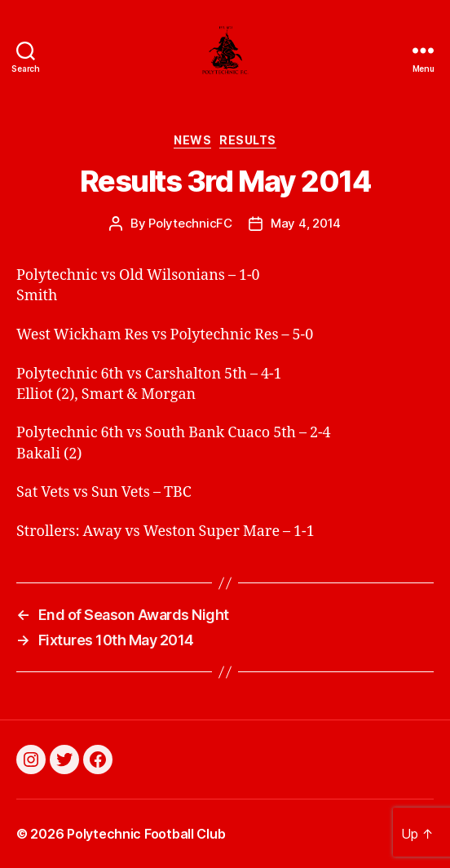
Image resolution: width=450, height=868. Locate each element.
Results (248, 140)
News (192, 140)
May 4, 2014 (306, 223)
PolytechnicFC (190, 223)
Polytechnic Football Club (146, 834)
